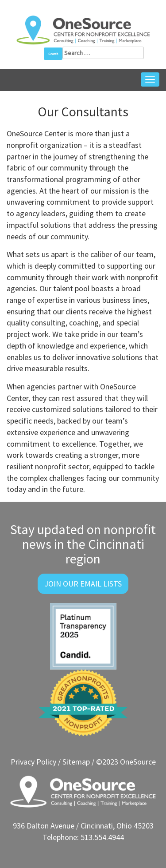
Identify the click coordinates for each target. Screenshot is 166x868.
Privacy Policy (33, 762)
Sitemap (76, 762)
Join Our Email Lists (83, 584)
